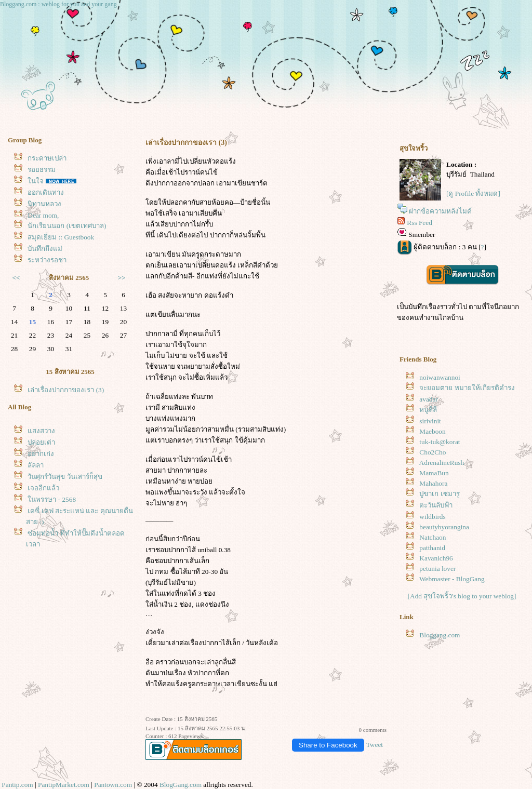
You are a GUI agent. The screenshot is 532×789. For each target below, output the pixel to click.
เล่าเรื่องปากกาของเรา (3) (66, 390)
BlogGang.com (181, 785)
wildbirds (432, 517)
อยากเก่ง (41, 454)
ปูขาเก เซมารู (439, 494)
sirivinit (430, 421)
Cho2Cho (433, 452)
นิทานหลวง (44, 204)
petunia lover (437, 569)
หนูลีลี (428, 410)
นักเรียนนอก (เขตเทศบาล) (67, 226)
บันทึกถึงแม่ (45, 249)
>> (122, 278)
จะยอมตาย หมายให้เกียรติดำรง (467, 388)
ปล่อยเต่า (41, 442)
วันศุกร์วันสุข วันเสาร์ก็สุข (65, 477)
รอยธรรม (42, 170)
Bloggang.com (440, 635)
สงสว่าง (41, 431)
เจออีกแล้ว (43, 488)
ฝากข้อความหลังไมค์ (440, 211)
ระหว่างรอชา (47, 260)
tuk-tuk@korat (440, 442)
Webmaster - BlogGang (452, 579)
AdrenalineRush (442, 463)
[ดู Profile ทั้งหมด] (473, 193)
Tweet (375, 745)
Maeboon (432, 431)
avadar (429, 399)
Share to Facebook (328, 745)
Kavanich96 (436, 558)
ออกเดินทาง (46, 192)
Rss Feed (420, 223)
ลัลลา (36, 465)
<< (16, 278)
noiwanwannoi (440, 377)
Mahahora (433, 483)
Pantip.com (17, 785)
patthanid (432, 548)
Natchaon (433, 537)
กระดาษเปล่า (47, 158)
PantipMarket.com (64, 785)
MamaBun (434, 473)
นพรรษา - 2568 (52, 499)
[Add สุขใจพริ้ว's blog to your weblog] (462, 596)
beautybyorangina (444, 527)
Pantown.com (113, 785)
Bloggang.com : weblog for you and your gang (58, 4)
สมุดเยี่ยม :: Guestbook (61, 237)
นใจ (36, 181)
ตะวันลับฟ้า (436, 505)
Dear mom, (43, 215)
